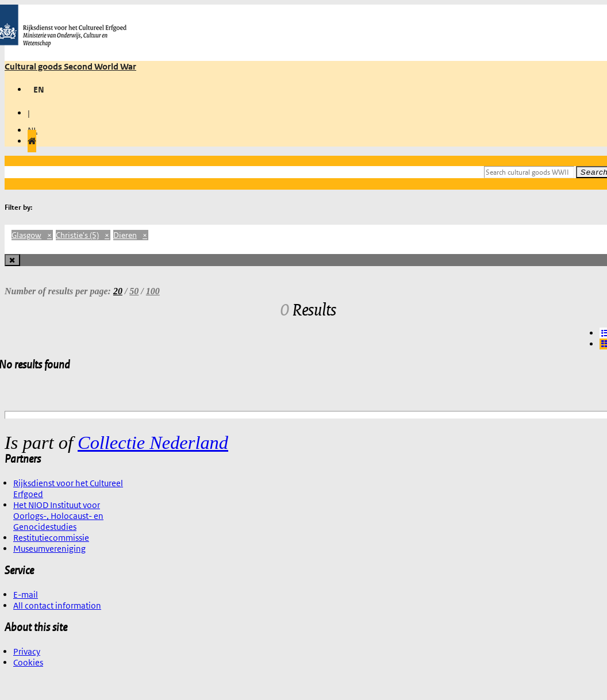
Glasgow (32, 235)
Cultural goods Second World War (70, 66)
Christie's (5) (83, 235)
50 (134, 291)
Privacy (27, 651)
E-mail (26, 595)
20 (118, 291)
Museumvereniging (49, 549)
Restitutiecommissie (51, 538)
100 (153, 291)
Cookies (28, 662)
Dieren (131, 235)
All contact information (57, 605)
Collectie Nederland (153, 443)
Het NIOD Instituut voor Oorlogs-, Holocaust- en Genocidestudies (58, 516)
